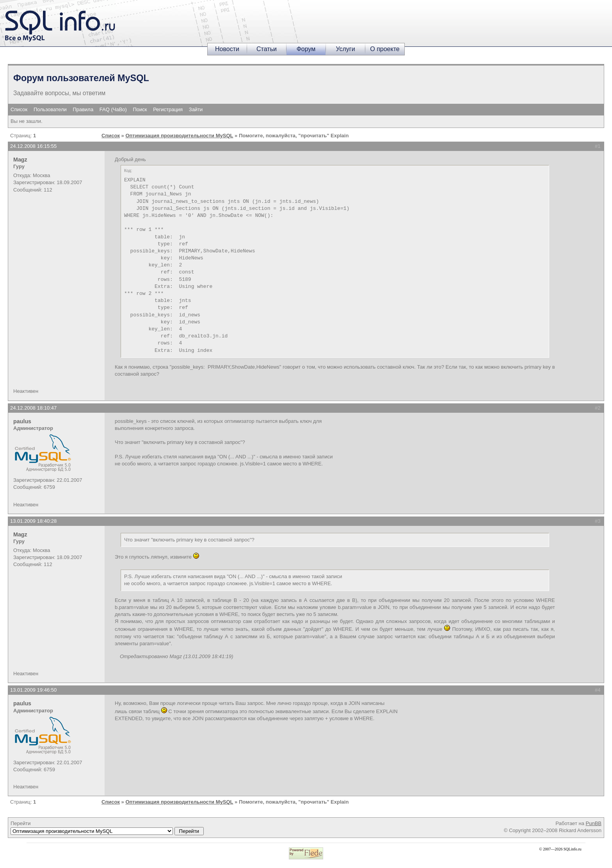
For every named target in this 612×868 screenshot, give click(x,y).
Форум (306, 49)
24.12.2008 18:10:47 (33, 408)
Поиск (140, 109)
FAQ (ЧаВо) (113, 109)
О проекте (385, 49)
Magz (20, 160)
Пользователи (50, 109)
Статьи (267, 49)
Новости (227, 49)
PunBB (594, 823)
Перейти (107, 828)
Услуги (345, 49)
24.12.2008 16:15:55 (33, 146)
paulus (22, 421)
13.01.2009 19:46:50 (33, 690)
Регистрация (168, 109)
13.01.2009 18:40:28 (33, 521)
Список (19, 109)
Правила (83, 109)
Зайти (196, 109)
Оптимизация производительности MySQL (179, 136)
